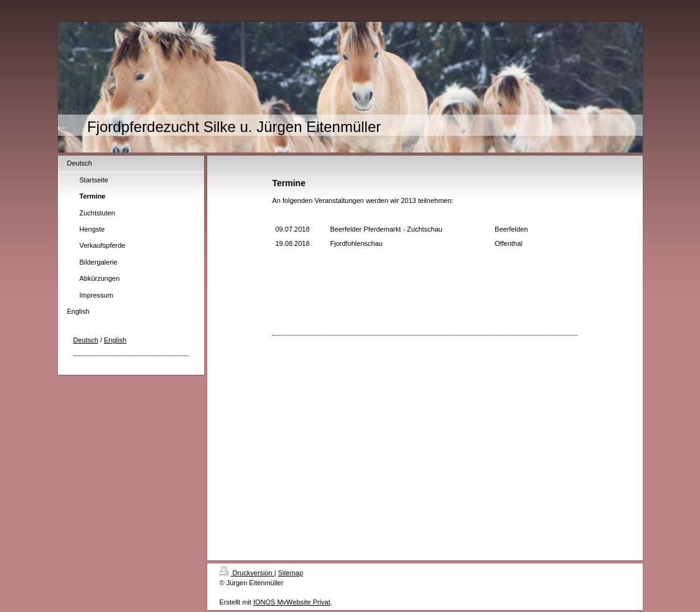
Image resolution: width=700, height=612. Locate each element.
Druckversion (247, 573)
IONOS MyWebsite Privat (292, 602)
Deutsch (86, 340)
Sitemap (291, 573)
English (115, 340)
